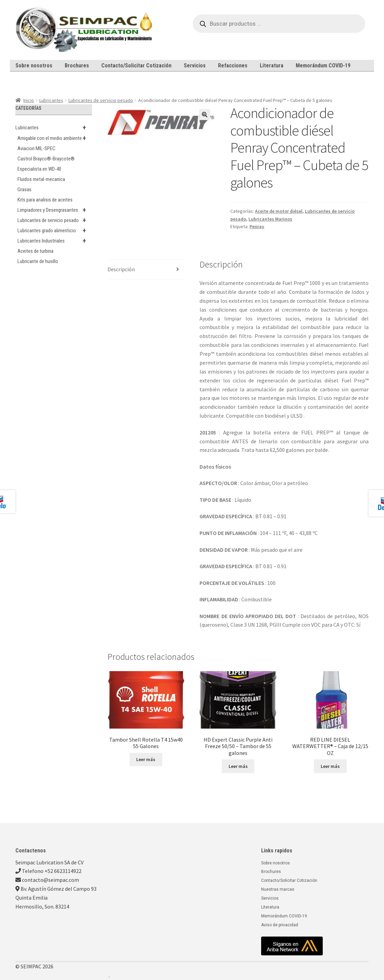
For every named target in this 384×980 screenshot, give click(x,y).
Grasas (24, 190)
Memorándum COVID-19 (323, 66)
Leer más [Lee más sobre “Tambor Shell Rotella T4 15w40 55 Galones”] (146, 759)
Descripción (121, 269)
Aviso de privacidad (280, 925)
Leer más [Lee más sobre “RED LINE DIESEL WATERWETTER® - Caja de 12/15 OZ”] (330, 766)
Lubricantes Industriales (55, 241)
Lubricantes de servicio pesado (101, 100)
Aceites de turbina (35, 251)
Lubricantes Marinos (270, 219)
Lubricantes (51, 100)
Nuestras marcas (278, 889)
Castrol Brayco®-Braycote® (46, 159)
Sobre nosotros (34, 66)
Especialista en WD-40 (39, 169)
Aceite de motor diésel (279, 211)
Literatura (272, 66)
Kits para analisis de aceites (45, 200)
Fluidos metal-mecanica (41, 179)
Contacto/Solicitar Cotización (136, 66)
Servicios (195, 66)
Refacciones (233, 66)
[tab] (146, 270)
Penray (257, 226)
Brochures (77, 66)
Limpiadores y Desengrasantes (55, 210)
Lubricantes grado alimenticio (55, 231)
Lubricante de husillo (38, 261)
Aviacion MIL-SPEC (36, 148)
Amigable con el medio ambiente (55, 138)
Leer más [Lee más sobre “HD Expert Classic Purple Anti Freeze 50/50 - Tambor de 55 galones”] (238, 766)
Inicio (29, 100)
